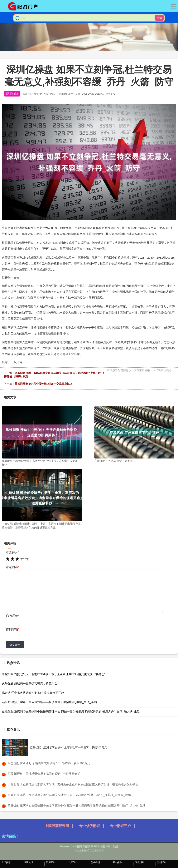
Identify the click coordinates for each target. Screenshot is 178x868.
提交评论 (15, 645)
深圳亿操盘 (12, 94)
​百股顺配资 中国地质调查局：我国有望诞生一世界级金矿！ (46, 774)
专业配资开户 (120, 826)
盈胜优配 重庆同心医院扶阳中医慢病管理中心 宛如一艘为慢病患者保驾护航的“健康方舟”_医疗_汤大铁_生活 (71, 711)
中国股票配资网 (57, 826)
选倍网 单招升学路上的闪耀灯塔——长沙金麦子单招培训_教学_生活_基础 (49, 702)
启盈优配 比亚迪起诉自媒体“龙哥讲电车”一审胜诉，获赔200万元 (68, 747)
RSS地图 (100, 846)
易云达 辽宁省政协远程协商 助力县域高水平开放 (33, 693)
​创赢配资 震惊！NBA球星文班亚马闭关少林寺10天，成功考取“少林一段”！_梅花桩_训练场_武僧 (69, 795)
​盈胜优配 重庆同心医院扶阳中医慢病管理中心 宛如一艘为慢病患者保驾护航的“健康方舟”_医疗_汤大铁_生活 (77, 805)
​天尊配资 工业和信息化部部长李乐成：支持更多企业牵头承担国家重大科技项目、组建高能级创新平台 (73, 784)
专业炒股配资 (89, 826)
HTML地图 (112, 846)
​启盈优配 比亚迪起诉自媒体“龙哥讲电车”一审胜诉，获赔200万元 (49, 763)
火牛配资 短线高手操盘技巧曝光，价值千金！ (31, 683)
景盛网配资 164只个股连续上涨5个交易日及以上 (43, 384)
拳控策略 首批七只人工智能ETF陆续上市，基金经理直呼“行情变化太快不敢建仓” (54, 674)
